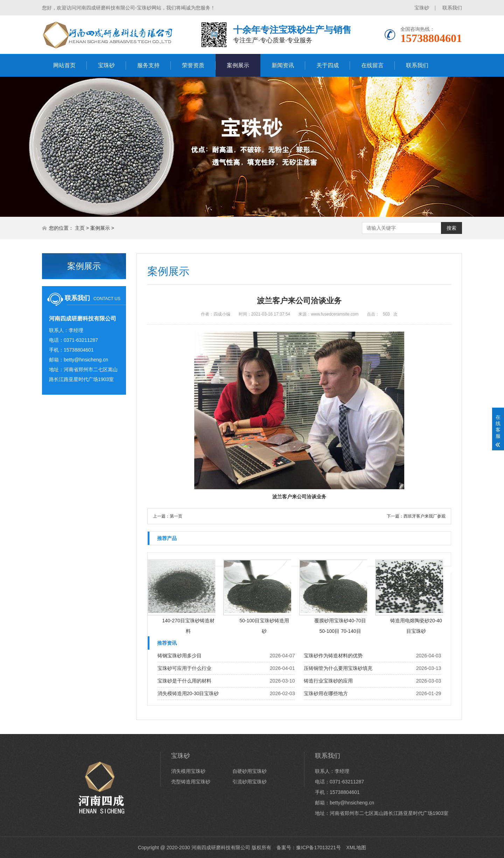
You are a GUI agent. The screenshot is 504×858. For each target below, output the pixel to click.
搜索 (451, 228)
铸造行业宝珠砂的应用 (328, 681)
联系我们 (452, 8)
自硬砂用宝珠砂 (250, 771)
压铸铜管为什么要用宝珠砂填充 (338, 668)
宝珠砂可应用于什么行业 (184, 668)
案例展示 (238, 65)
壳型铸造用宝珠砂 (191, 782)
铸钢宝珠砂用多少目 (180, 656)
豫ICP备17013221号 (318, 847)
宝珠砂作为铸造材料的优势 (333, 656)
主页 (80, 228)
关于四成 (328, 65)
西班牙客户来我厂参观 (425, 516)
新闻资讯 (283, 65)
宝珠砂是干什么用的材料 (184, 681)
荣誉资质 (193, 65)
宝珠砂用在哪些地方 (326, 693)
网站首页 (64, 65)
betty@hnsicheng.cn (86, 360)
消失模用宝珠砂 (188, 771)
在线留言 (372, 65)
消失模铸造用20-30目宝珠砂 (188, 693)
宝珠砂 (422, 8)
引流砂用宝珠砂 (250, 782)
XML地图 (356, 847)
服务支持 (148, 65)
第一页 (176, 516)
